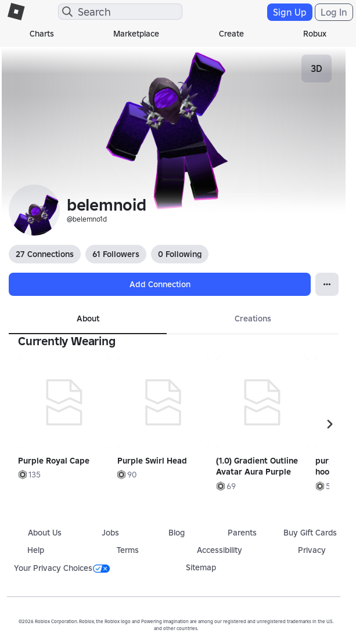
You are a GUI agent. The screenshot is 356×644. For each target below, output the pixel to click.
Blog (177, 533)
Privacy (312, 550)
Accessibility (220, 550)
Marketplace (136, 34)
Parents (242, 533)
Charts (42, 34)
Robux (315, 34)
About (88, 319)
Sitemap (201, 567)
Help (36, 550)
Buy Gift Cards (310, 533)
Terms (128, 550)
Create (231, 34)
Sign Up (290, 12)
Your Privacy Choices (62, 568)
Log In (334, 12)
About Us (45, 533)
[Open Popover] (327, 284)
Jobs (110, 533)
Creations (253, 319)
